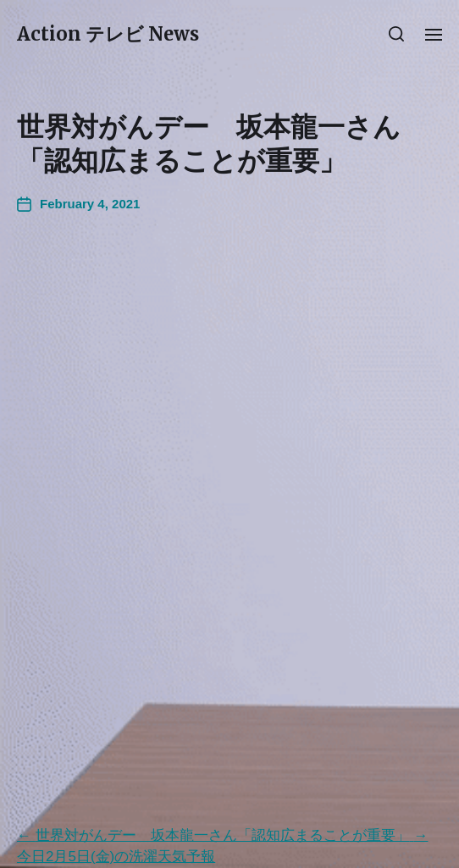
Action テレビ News (108, 34)
